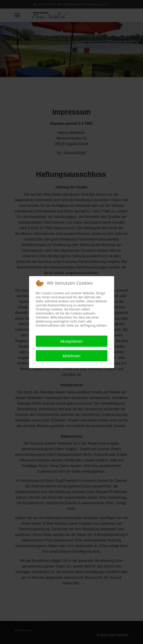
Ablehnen (71, 356)
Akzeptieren (71, 341)
